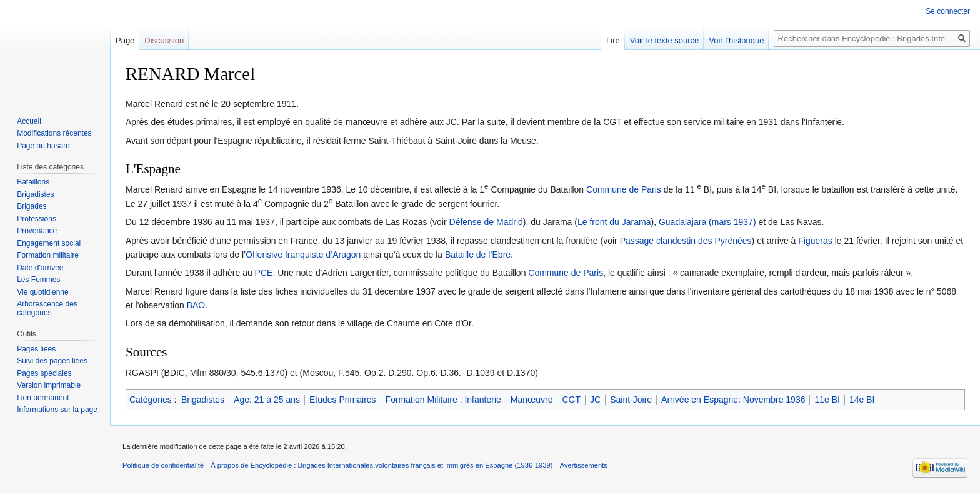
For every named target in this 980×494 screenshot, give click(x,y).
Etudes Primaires (343, 400)
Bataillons (33, 182)
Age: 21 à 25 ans (267, 400)
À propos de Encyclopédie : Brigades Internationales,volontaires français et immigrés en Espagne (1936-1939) (382, 465)
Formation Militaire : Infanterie (443, 400)
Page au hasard (43, 146)
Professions (37, 219)
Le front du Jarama (614, 222)
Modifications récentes (54, 133)
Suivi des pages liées (52, 361)
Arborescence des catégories (47, 308)
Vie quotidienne (43, 292)
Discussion (164, 40)
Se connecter (948, 11)
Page (125, 40)
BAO (196, 305)
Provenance (37, 231)
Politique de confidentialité (163, 465)
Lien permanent (43, 398)
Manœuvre (532, 400)
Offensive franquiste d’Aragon (303, 255)
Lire (613, 40)
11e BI (827, 400)
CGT (571, 400)
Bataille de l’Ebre (478, 255)
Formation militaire (48, 255)
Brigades (32, 206)
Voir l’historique (736, 40)
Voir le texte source (665, 40)
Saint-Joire (631, 400)
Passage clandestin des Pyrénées (686, 241)
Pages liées (36, 349)
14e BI (862, 400)
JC (595, 400)
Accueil (29, 121)
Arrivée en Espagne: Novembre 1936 (733, 400)
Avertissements (584, 465)
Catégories (151, 400)
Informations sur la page (57, 410)
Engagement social (49, 243)
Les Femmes (38, 280)
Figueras (815, 241)
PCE (264, 273)
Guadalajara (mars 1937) (707, 222)
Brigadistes (203, 400)
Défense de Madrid (486, 222)
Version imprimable (49, 385)
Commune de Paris (624, 189)
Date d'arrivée (40, 268)
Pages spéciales (44, 373)
